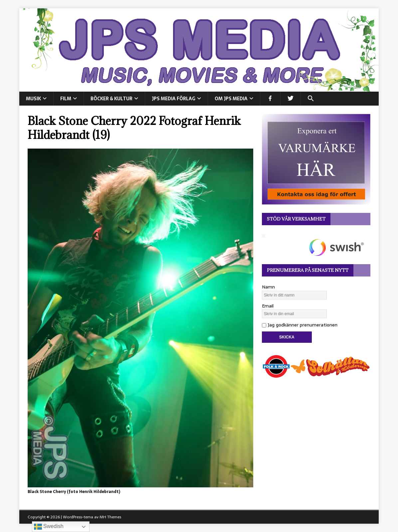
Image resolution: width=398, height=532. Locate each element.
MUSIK (33, 99)
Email (268, 306)
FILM (66, 99)
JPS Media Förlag (174, 99)
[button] (311, 99)
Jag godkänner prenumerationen (300, 325)
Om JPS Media (231, 99)
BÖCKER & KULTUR (111, 99)
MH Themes (110, 517)
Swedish (49, 527)
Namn (268, 287)
